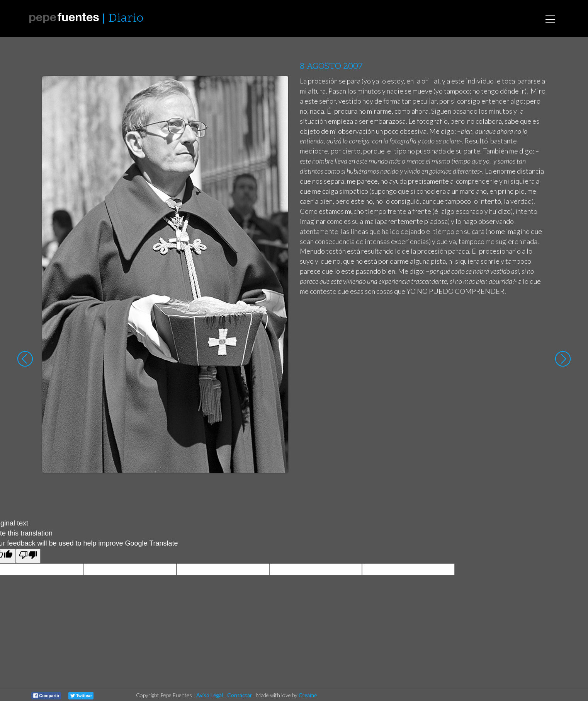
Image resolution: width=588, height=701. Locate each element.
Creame (308, 695)
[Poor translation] (28, 556)
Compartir (46, 696)
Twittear (81, 696)
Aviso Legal (210, 695)
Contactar (240, 695)
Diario (126, 19)
